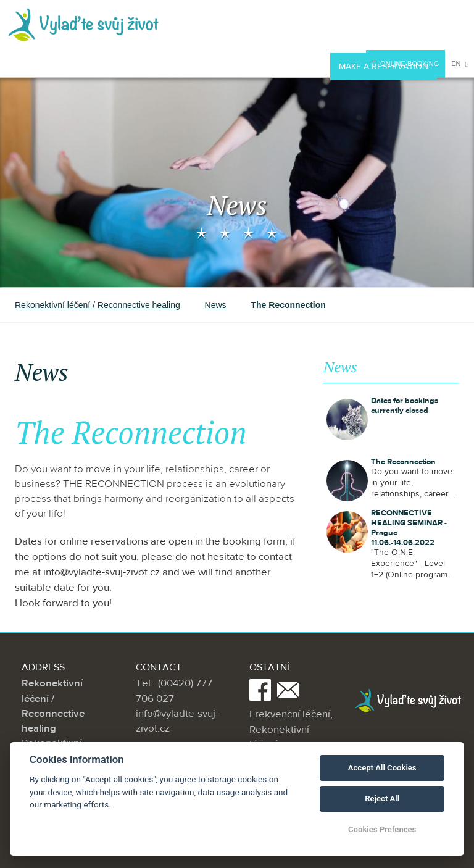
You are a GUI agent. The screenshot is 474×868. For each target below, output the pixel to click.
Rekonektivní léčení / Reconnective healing (98, 305)
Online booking (405, 65)
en (459, 64)
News (216, 305)
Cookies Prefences (382, 829)
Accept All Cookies (382, 768)
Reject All (382, 799)
